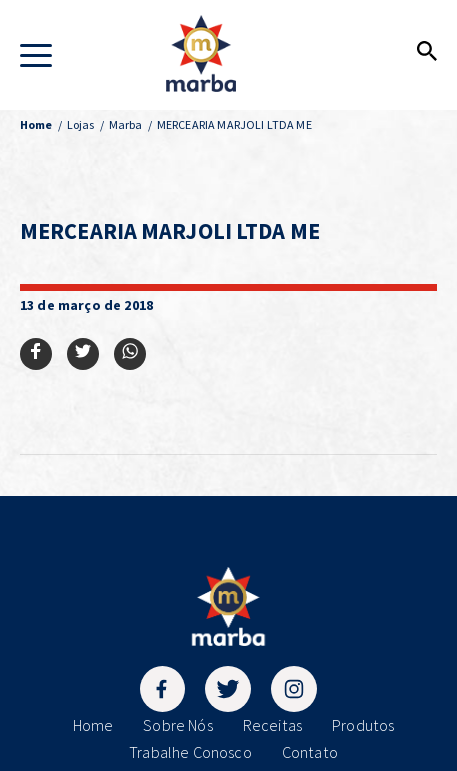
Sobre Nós (177, 725)
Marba (126, 124)
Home (93, 725)
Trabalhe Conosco (190, 752)
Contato (310, 752)
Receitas (272, 725)
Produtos (363, 725)
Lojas (81, 124)
